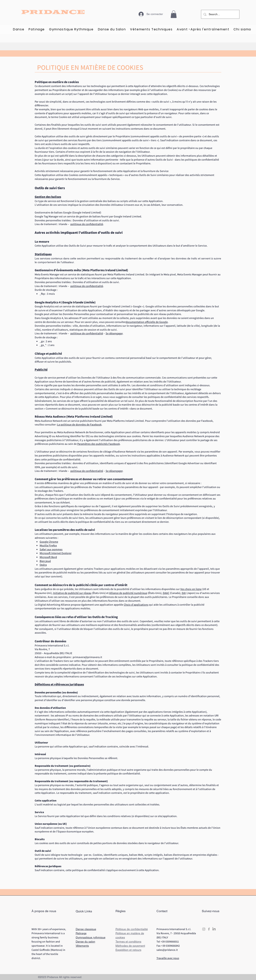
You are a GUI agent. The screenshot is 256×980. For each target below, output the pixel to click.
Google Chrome (49, 542)
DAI (184, 593)
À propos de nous (44, 911)
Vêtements (82, 946)
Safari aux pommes (51, 549)
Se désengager (114, 333)
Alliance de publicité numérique (128, 593)
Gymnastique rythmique (91, 937)
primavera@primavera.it (87, 657)
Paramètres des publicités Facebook (99, 444)
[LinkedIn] (214, 929)
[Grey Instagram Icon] (204, 929)
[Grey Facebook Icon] (209, 929)
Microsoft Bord (48, 557)
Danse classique (86, 929)
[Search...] (220, 14)
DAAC (166, 593)
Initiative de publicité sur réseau (72, 593)
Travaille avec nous (168, 958)
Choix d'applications (136, 605)
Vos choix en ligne (191, 589)
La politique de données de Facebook (79, 425)
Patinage (81, 933)
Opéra (43, 565)
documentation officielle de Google (147, 322)
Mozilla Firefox (48, 545)
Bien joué (45, 561)
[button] (174, 14)
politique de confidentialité (87, 224)
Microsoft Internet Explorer (56, 553)
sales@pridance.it (167, 950)
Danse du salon (85, 942)
